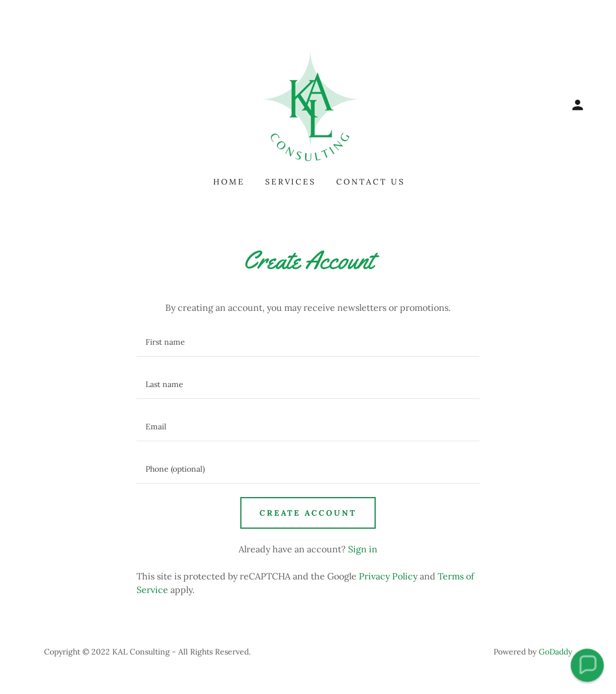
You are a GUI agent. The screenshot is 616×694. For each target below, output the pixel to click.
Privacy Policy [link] (388, 576)
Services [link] (291, 182)
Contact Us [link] (371, 182)
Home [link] (229, 182)
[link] (308, 104)
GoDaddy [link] (555, 652)
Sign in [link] (363, 549)
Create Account (308, 513)
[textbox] (308, 342)
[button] (578, 105)
